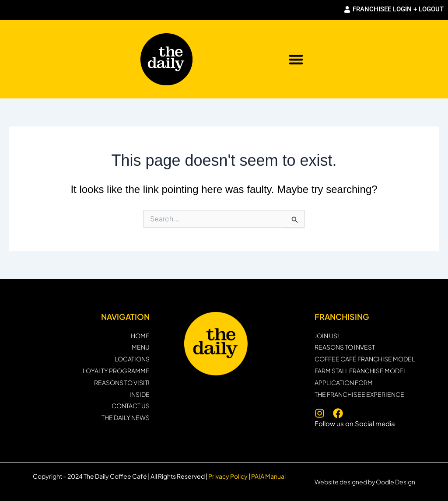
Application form (344, 383)
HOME (140, 336)
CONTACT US (131, 406)
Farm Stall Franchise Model (360, 371)
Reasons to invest (345, 347)
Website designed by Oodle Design (365, 482)
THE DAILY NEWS (126, 418)
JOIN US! (327, 336)
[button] (296, 59)
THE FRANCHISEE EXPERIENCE (359, 394)
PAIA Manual (268, 476)
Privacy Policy (227, 476)
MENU (141, 347)
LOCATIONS (132, 359)
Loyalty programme (116, 371)
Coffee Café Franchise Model (365, 359)
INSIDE (140, 394)
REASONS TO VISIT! (122, 383)
